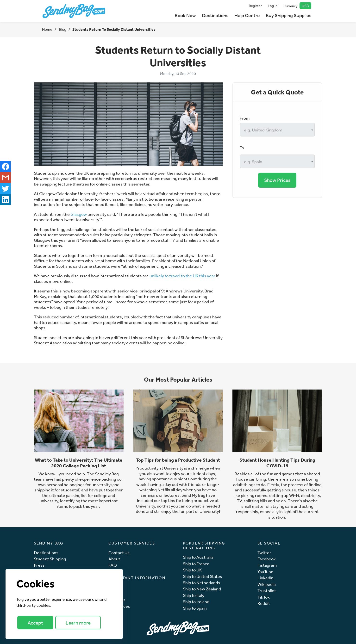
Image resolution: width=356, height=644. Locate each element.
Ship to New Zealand (202, 589)
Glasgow (79, 214)
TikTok (264, 597)
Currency (297, 6)
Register (255, 6)
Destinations (215, 15)
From (245, 118)
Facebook (267, 559)
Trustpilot (267, 591)
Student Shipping (50, 559)
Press (39, 565)
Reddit (264, 603)
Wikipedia (267, 584)
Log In (273, 6)
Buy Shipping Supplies (289, 15)
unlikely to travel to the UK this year (182, 276)
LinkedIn (265, 578)
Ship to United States (203, 576)
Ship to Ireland (196, 602)
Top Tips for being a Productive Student (178, 460)
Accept (35, 623)
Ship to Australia (198, 557)
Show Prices (277, 180)
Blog (62, 29)
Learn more (78, 623)
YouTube (265, 572)
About (114, 559)
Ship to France (196, 564)
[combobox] (277, 130)
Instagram (267, 565)
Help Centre (247, 15)
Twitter (264, 553)
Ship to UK (192, 570)
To (242, 148)
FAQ (113, 565)
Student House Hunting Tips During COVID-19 (277, 463)
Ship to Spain (195, 608)
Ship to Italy (194, 595)
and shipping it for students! (77, 487)
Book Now (185, 15)
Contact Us (119, 553)
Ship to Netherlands (202, 583)
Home (47, 29)
